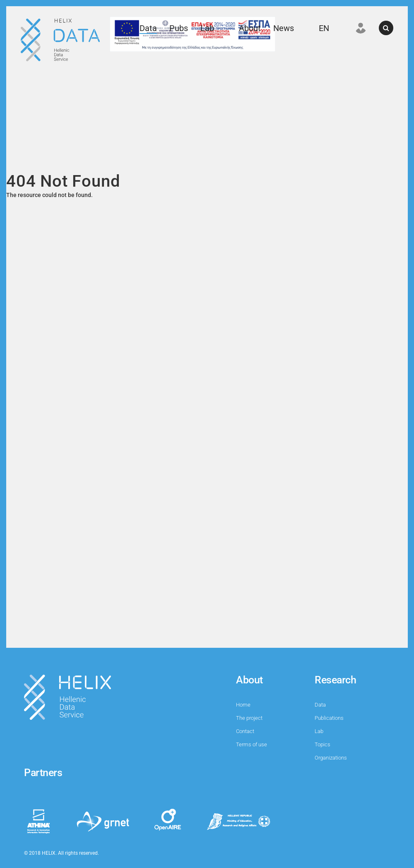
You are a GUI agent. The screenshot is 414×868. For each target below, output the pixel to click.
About (250, 28)
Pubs (179, 28)
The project (249, 718)
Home (243, 705)
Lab (207, 28)
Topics (323, 744)
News (284, 28)
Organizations (331, 758)
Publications (329, 718)
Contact (245, 731)
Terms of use (252, 744)
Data (148, 28)
